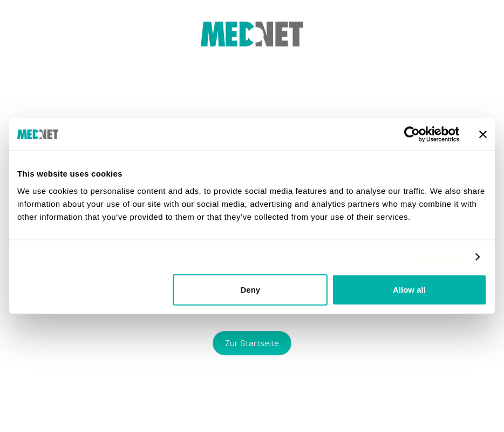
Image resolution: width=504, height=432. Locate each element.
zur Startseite (252, 343)
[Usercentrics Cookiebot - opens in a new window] (412, 134)
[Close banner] (483, 134)
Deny (251, 289)
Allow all (409, 289)
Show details (440, 257)
